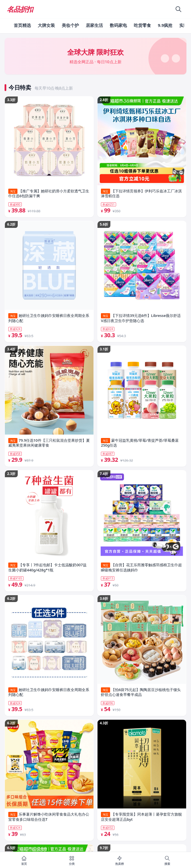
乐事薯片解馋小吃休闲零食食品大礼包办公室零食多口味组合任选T (49, 817)
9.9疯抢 (165, 25)
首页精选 (22, 25)
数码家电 (118, 25)
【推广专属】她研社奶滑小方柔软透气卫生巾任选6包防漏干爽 (49, 194)
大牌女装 (46, 25)
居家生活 (94, 25)
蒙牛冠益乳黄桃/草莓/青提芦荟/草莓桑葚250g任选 (140, 443)
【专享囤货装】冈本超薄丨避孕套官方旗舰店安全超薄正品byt (141, 817)
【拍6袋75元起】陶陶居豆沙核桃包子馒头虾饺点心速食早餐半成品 (141, 692)
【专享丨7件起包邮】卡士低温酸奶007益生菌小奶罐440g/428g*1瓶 (47, 568)
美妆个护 (70, 25)
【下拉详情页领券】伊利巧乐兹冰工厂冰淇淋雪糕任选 (141, 194)
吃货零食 (142, 25)
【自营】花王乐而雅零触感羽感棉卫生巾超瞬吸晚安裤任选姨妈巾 (141, 568)
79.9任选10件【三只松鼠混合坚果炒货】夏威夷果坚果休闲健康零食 (49, 443)
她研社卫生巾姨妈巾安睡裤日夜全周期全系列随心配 (49, 318)
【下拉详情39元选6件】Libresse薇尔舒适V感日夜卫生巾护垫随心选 (141, 318)
